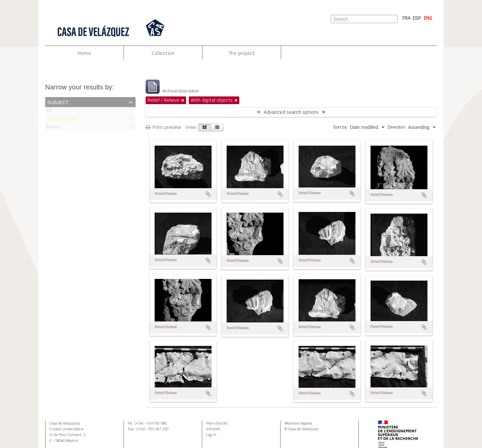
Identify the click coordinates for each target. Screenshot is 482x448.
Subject (58, 102)
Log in (211, 435)
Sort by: (341, 127)
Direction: (397, 127)
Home (84, 53)
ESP (417, 18)
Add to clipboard (208, 194)
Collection (163, 53)
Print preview (163, 127)
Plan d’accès (217, 423)
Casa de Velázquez (65, 423)
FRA (407, 18)
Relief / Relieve (62, 120)
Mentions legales (298, 423)
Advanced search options (291, 112)
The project (242, 53)
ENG (428, 18)
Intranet (213, 429)
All (49, 112)
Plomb (53, 128)
